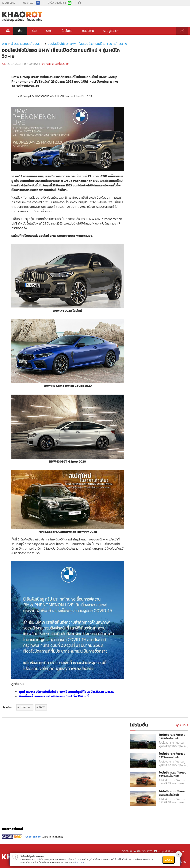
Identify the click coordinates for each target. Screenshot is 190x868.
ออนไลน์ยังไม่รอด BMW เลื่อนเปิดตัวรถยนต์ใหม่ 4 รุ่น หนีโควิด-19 (87, 44)
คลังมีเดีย (88, 31)
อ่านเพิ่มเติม (80, 862)
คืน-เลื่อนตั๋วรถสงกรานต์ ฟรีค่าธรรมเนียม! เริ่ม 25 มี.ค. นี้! (54, 696)
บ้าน (4, 44)
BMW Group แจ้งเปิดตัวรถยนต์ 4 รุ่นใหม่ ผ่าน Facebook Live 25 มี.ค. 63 (52, 96)
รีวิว (34, 31)
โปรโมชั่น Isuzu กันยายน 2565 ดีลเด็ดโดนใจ (173, 774)
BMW (42, 707)
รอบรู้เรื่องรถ (111, 31)
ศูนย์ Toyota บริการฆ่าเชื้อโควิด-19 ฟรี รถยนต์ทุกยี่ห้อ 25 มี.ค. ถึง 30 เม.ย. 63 (67, 692)
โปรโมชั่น (67, 31)
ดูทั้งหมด (182, 725)
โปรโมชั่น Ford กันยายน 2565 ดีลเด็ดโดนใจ (172, 737)
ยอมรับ (169, 860)
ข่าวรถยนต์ (25, 707)
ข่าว (20, 31)
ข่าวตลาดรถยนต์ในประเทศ (27, 44)
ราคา (49, 31)
